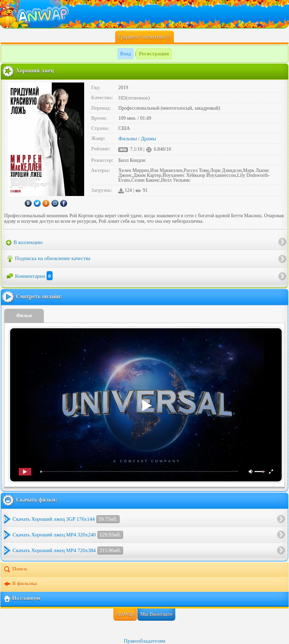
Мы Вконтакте (156, 614)
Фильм (24, 316)
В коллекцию (24, 243)
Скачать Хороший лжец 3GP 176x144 (66, 519)
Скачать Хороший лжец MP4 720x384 (68, 551)
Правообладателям (144, 641)
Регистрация (154, 54)
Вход (125, 54)
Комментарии (29, 276)
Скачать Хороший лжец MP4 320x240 (68, 535)
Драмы (148, 139)
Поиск (15, 570)
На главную (22, 599)
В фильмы (20, 584)
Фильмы (128, 139)
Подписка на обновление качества (48, 259)
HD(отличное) (134, 98)
